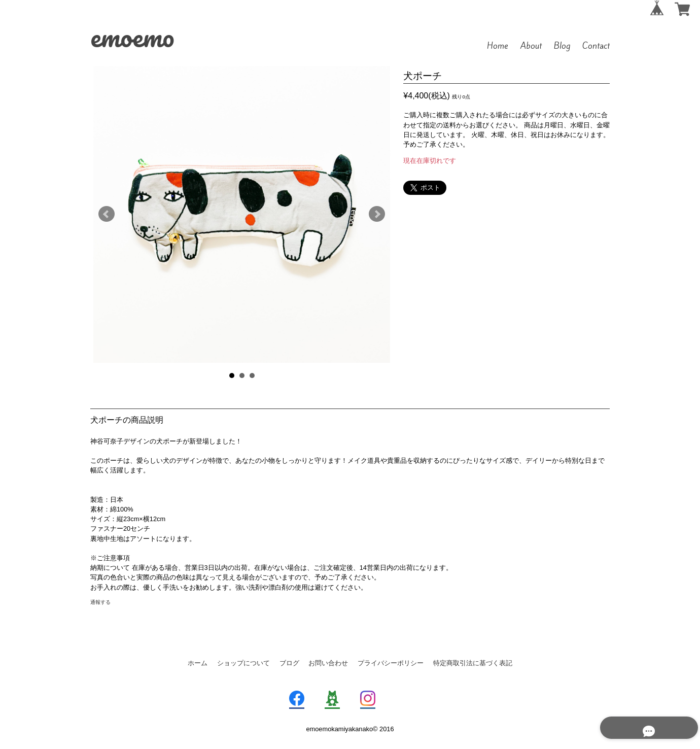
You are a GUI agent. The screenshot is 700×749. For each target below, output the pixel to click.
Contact (596, 46)
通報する (100, 602)
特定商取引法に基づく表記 (473, 663)
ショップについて (243, 663)
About (531, 46)
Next (377, 214)
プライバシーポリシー (391, 663)
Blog (562, 46)
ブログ (289, 663)
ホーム (198, 663)
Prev (107, 214)
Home (498, 46)
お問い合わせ (328, 663)
